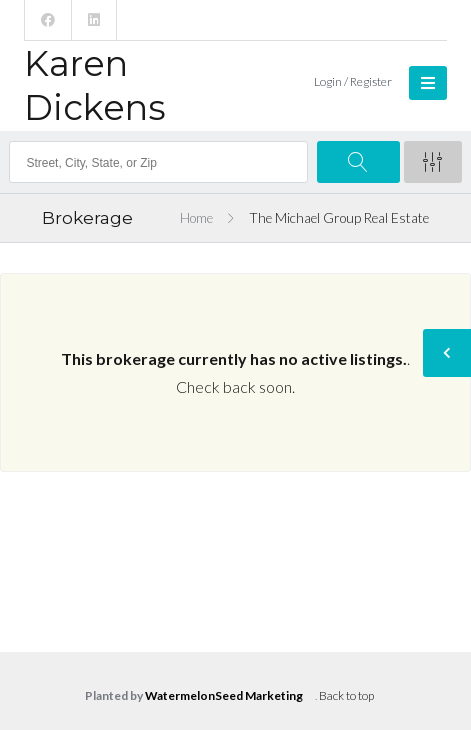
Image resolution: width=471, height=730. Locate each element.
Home (196, 218)
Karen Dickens (95, 85)
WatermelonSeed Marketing (224, 695)
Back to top (346, 695)
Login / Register (353, 81)
